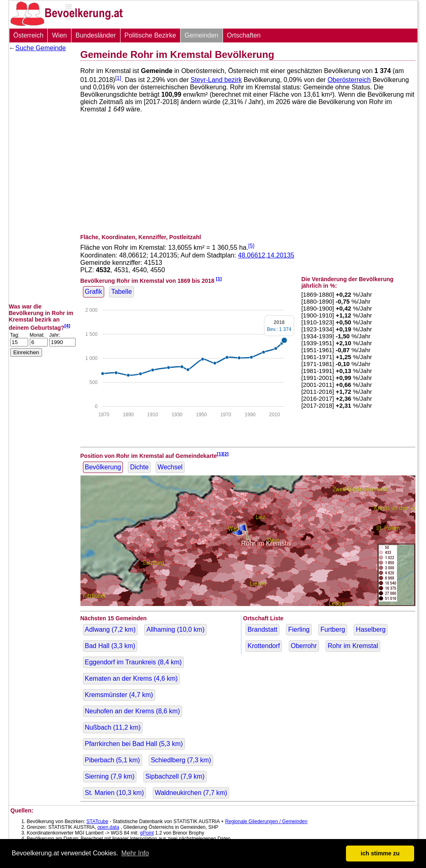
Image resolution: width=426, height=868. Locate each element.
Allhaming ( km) (175, 629)
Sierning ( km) (110, 776)
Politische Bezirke (150, 35)
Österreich (29, 35)
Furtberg (332, 629)
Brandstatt (262, 629)
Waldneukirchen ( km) (191, 793)
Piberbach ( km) (113, 760)
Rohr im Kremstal (353, 646)
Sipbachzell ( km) (175, 776)
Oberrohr (304, 646)
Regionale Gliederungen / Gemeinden (266, 821)
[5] (251, 245)
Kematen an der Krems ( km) (132, 678)
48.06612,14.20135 (266, 255)
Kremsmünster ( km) (119, 695)
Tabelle (122, 292)
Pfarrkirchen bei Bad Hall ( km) (134, 744)
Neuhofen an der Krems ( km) (133, 711)
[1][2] (223, 454)
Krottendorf (264, 646)
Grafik (94, 292)
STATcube (98, 821)
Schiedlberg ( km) (181, 760)
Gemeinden (202, 35)
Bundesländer (96, 35)
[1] (118, 78)
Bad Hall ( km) (110, 646)
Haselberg (371, 629)
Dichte (139, 467)
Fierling (299, 629)
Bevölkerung (103, 467)
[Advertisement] (42, 178)
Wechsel (170, 467)
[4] (67, 325)
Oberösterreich (349, 80)
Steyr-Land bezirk (216, 80)
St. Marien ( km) (115, 793)
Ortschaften (244, 35)
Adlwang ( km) (110, 629)
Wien (59, 35)
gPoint (147, 833)
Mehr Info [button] (135, 853)
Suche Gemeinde (41, 48)
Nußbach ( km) (113, 727)
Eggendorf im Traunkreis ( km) (133, 662)
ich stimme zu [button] (380, 853)
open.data (108, 827)
